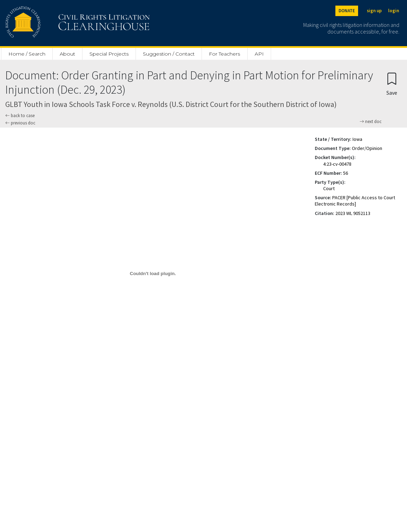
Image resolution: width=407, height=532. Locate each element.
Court (329, 188)
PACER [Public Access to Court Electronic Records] (355, 201)
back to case (20, 116)
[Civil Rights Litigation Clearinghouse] (58, 23)
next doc (370, 122)
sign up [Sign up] (374, 11)
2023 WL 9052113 (353, 213)
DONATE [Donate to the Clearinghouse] (347, 11)
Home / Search (27, 54)
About (67, 54)
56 (346, 173)
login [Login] (394, 11)
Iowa (357, 139)
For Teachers (224, 54)
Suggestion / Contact (169, 54)
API (259, 54)
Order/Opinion (367, 148)
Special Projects (109, 54)
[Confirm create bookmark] (392, 84)
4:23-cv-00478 (337, 164)
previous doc (20, 123)
